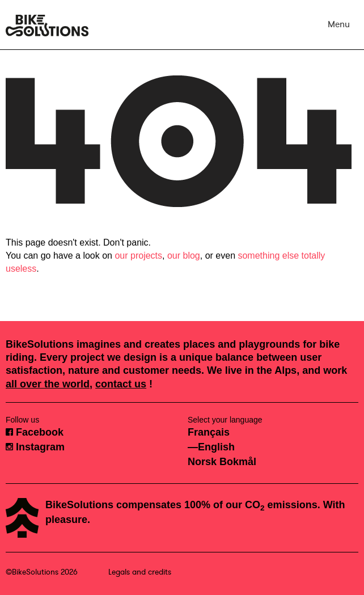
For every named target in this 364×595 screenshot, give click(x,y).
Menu (339, 24)
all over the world (48, 384)
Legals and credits (140, 572)
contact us (121, 384)
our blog (184, 256)
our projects (138, 256)
